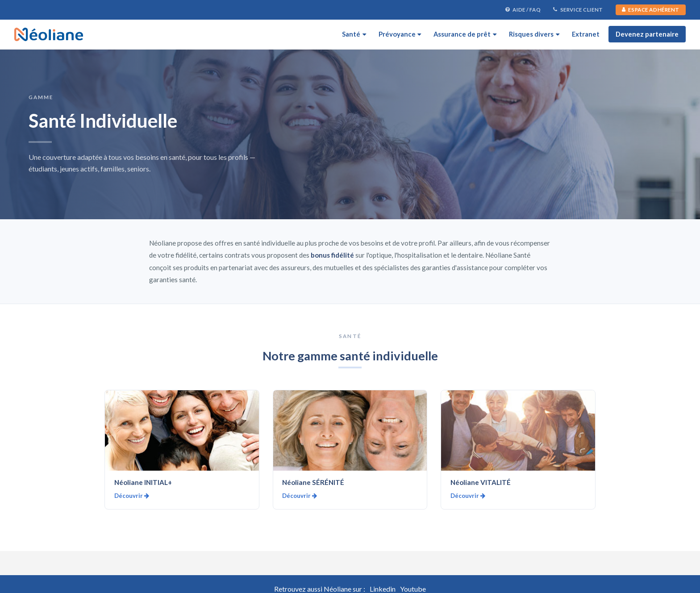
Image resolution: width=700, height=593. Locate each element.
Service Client (578, 10)
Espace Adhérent (651, 10)
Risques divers (534, 34)
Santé (354, 34)
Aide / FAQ (523, 10)
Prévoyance (400, 34)
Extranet (586, 34)
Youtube (413, 589)
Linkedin (383, 589)
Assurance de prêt (465, 34)
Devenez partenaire (647, 34)
